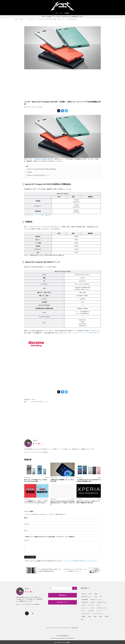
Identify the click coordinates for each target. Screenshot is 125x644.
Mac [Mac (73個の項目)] (96, 597)
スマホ (27, 19)
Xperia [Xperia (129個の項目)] (93, 602)
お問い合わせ (62, 595)
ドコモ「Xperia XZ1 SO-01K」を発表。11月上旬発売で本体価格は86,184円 (49, 570)
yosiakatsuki (62, 637)
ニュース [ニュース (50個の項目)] (100, 610)
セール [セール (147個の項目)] (84, 610)
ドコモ (46, 402)
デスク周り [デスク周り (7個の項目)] (91, 610)
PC (57, 13)
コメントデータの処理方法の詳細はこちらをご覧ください (80, 561)
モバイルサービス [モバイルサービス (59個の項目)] (86, 613)
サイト (26, 530)
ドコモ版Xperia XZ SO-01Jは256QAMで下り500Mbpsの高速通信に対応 (89, 481)
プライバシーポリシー (65, 627)
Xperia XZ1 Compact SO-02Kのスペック (38, 175)
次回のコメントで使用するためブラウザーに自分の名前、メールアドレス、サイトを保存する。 (51, 537)
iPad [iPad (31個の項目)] (90, 594)
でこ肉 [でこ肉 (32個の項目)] (84, 605)
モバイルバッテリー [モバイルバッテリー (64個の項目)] (99, 613)
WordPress (72, 637)
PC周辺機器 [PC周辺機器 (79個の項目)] (85, 599)
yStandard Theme (54, 637)
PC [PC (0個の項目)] (101, 597)
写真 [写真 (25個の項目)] (90, 616)
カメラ (61, 13)
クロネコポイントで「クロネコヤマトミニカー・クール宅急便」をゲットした (75, 570)
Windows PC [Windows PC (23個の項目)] (85, 602)
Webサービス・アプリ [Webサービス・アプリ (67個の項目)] (96, 599)
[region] (62, 85)
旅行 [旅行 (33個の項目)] (101, 616)
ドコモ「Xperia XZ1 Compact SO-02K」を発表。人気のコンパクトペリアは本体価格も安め (56, 19)
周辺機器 (67, 13)
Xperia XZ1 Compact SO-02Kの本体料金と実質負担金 (42, 169)
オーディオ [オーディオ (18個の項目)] (91, 605)
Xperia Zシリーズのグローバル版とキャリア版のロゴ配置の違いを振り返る (88, 502)
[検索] (75, 588)
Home (16, 19)
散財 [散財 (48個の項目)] (95, 616)
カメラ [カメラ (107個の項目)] (99, 605)
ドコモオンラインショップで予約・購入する (38, 215)
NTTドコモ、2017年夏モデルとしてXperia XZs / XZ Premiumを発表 (36, 481)
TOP (48, 627)
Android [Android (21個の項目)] (84, 594)
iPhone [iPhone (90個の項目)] (96, 594)
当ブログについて (62, 602)
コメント (27, 540)
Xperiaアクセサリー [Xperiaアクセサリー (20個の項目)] (103, 602)
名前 (26, 518)
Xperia (32, 19)
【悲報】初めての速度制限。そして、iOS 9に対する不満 (62, 481)
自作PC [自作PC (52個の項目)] (107, 616)
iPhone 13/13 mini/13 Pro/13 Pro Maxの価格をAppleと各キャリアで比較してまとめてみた (62, 503)
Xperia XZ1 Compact (37, 402)
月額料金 (30, 172)
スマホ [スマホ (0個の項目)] (92, 608)
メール (27, 524)
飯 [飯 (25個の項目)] (83, 619)
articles (21, 19)
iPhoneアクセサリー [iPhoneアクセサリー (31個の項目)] (87, 597)
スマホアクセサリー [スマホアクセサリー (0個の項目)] (102, 608)
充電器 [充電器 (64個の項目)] (84, 616)
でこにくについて (54, 627)
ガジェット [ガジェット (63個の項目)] (85, 608)
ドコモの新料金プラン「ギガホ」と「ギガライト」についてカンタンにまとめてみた (36, 502)
